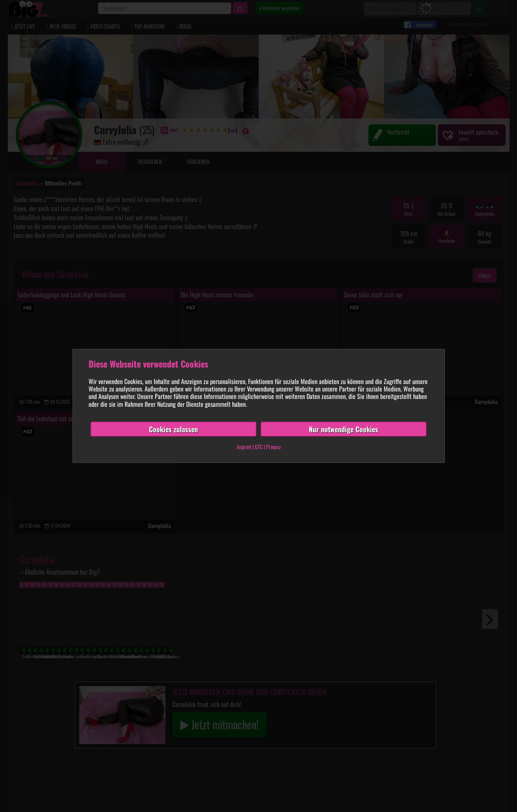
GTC (259, 447)
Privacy (273, 447)
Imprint (244, 447)
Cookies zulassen (173, 429)
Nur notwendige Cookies (344, 429)
